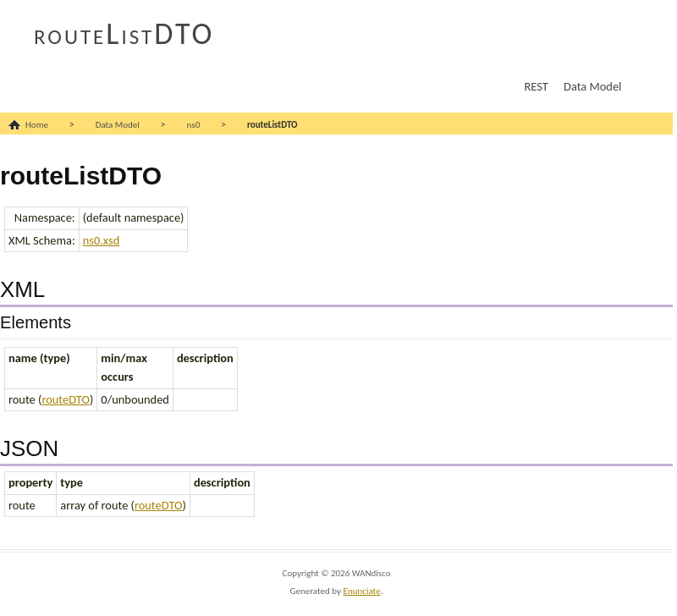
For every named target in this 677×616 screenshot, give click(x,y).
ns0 (194, 125)
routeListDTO (124, 34)
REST (537, 86)
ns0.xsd (101, 240)
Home (37, 125)
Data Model (592, 86)
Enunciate (362, 591)
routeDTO (66, 399)
